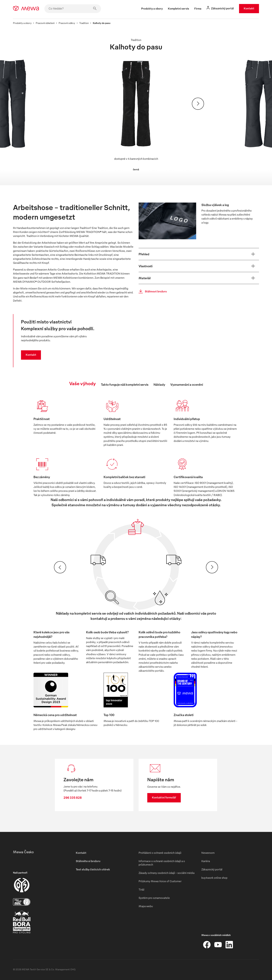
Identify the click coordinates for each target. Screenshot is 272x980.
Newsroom (208, 853)
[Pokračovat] (198, 104)
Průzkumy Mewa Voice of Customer (160, 881)
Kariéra (206, 861)
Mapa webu (146, 906)
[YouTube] (218, 945)
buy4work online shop (214, 878)
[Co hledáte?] (73, 9)
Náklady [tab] (159, 384)
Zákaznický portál (212, 869)
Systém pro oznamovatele (154, 898)
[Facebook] (207, 945)
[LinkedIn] (229, 945)
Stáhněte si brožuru (88, 861)
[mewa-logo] (26, 9)
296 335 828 (73, 797)
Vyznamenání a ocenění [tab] (187, 384)
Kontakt (249, 8)
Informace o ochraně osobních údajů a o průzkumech (162, 863)
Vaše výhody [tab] (82, 383)
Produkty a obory (22, 23)
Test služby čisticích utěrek (93, 869)
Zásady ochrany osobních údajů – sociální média (167, 873)
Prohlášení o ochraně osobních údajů (160, 853)
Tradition (84, 23)
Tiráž (141, 889)
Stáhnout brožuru (152, 291)
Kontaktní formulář (164, 797)
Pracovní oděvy (67, 23)
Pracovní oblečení (45, 23)
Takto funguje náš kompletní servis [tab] (125, 384)
